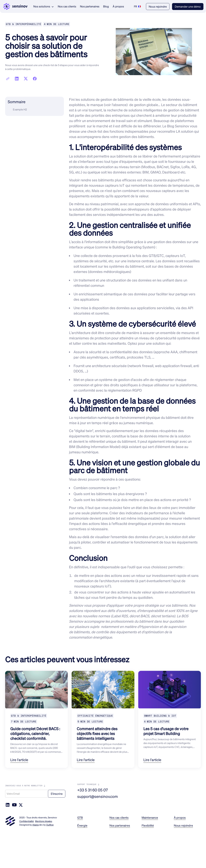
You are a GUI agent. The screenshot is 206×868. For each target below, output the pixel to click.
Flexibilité (148, 825)
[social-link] (14, 805)
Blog (106, 6)
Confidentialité (27, 821)
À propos (118, 6)
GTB (80, 818)
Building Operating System (133, 247)
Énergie (82, 825)
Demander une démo (188, 6)
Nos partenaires (90, 6)
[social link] (8, 805)
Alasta (35, 825)
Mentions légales (44, 821)
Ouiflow (50, 825)
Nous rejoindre (158, 6)
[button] (44, 6)
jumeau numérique (138, 423)
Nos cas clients (67, 6)
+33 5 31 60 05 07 (93, 790)
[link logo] (15, 6)
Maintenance (150, 818)
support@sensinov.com (98, 796)
